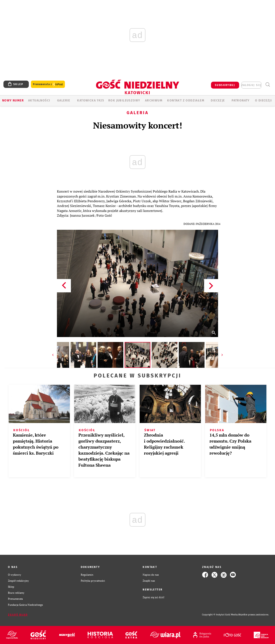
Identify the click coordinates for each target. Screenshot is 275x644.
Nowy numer (13, 100)
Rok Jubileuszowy (124, 100)
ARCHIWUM (154, 100)
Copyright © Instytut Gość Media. (220, 615)
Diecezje (218, 100)
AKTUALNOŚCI (39, 100)
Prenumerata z (48, 84)
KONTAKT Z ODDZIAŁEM (186, 100)
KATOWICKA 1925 (91, 100)
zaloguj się (251, 85)
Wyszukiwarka (268, 85)
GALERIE (64, 100)
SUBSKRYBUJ (225, 85)
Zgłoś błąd (18, 615)
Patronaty (241, 100)
